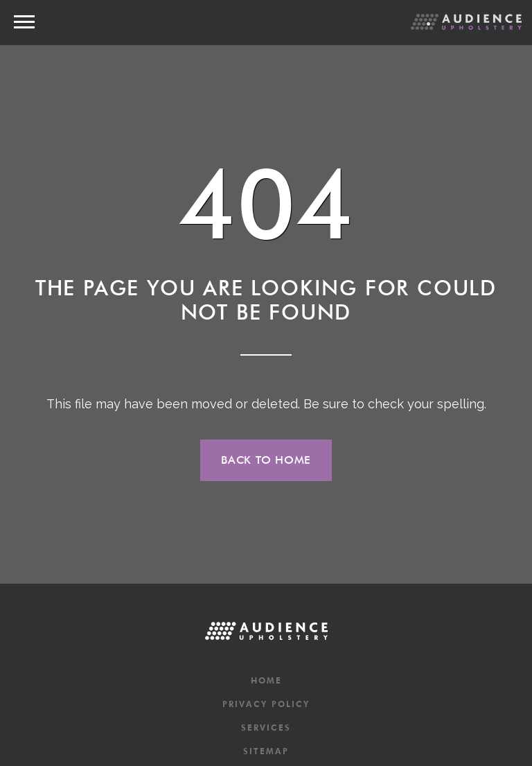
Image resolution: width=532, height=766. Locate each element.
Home (266, 680)
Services (266, 728)
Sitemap (266, 751)
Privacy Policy (266, 704)
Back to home (266, 460)
